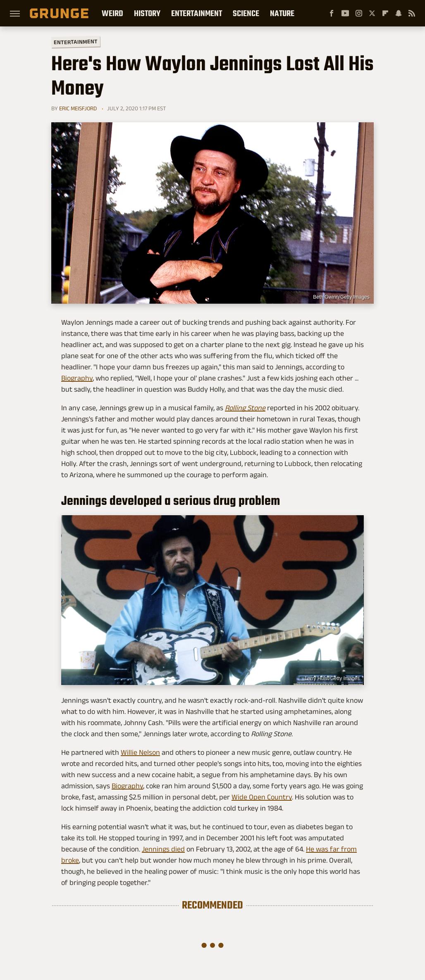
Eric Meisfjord (78, 108)
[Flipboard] (385, 13)
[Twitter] (372, 13)
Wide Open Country (262, 797)
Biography (77, 378)
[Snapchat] (399, 13)
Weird (112, 13)
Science (246, 13)
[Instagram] (359, 13)
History (147, 13)
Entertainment (197, 13)
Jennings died (163, 849)
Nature (282, 13)
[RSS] (412, 13)
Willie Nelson (140, 752)
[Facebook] (332, 13)
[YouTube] (345, 13)
